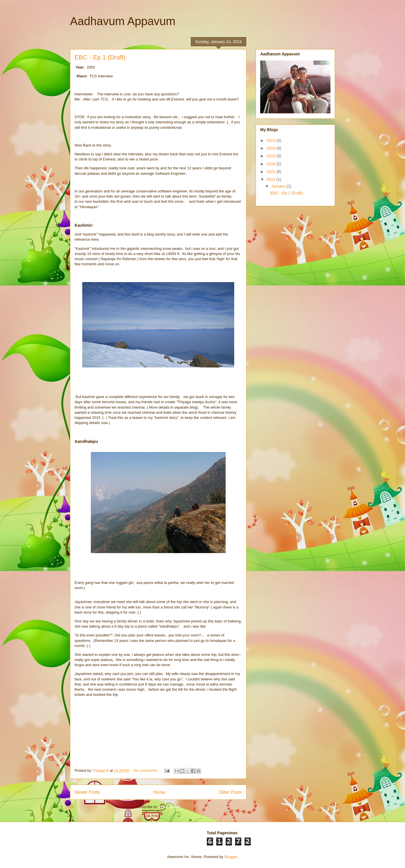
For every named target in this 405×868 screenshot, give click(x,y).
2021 (271, 172)
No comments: (146, 770)
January (279, 186)
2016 (271, 164)
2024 (271, 179)
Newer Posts (87, 792)
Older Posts (230, 792)
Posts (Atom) (170, 807)
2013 (271, 140)
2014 (271, 148)
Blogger (230, 857)
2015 (271, 156)
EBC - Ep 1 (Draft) (100, 57)
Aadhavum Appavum (123, 21)
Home (159, 792)
